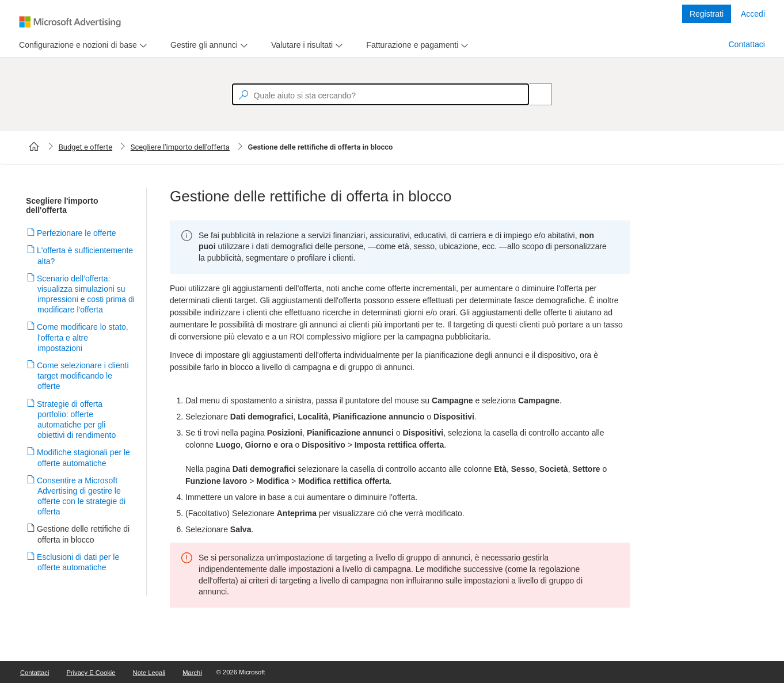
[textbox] (380, 94)
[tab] (76, 45)
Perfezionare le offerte (77, 233)
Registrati (707, 14)
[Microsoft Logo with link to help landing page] (70, 22)
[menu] (81, 45)
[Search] (534, 94)
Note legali (149, 673)
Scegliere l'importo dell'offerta (180, 147)
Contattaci (747, 44)
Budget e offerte (85, 147)
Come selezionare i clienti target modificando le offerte (83, 376)
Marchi (192, 673)
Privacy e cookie (91, 673)
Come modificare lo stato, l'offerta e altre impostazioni (83, 337)
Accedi (753, 14)
